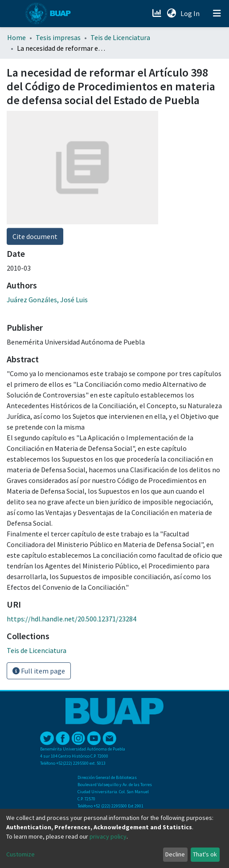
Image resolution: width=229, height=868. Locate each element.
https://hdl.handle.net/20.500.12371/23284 (72, 619)
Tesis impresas (58, 37)
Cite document (35, 236)
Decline (175, 854)
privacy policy (108, 836)
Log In (191, 13)
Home (16, 37)
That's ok (205, 854)
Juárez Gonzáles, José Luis (47, 300)
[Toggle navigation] (217, 13)
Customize (20, 854)
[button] (171, 13)
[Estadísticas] (157, 13)
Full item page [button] (39, 671)
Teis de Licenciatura (120, 37)
